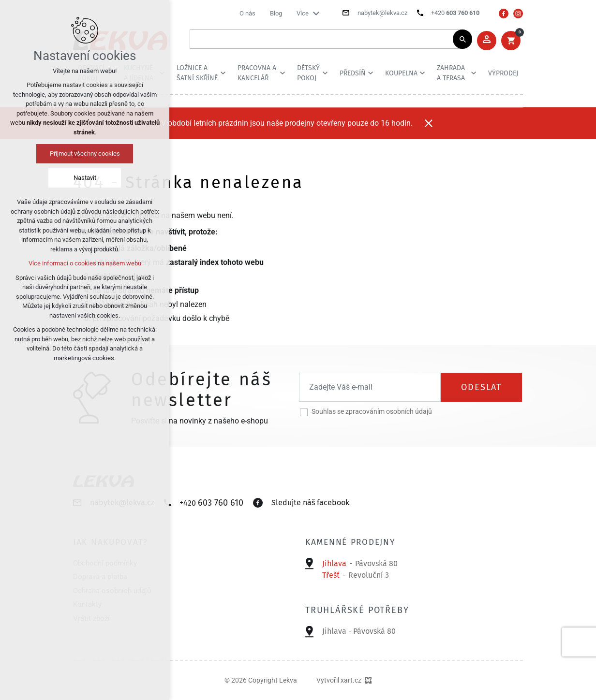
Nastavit (85, 178)
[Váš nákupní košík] (511, 41)
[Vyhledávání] (462, 39)
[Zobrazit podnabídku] (316, 14)
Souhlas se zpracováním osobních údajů (372, 411)
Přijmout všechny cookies (85, 153)
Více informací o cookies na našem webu (85, 263)
